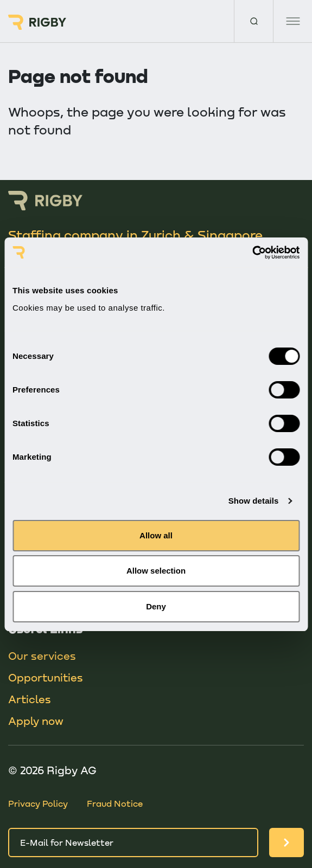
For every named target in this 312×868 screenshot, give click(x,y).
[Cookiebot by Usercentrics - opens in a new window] (252, 253)
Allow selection (156, 571)
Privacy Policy (38, 803)
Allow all (156, 535)
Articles (30, 699)
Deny (156, 606)
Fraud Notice (115, 803)
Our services (42, 655)
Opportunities (46, 677)
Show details (254, 501)
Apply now (36, 721)
